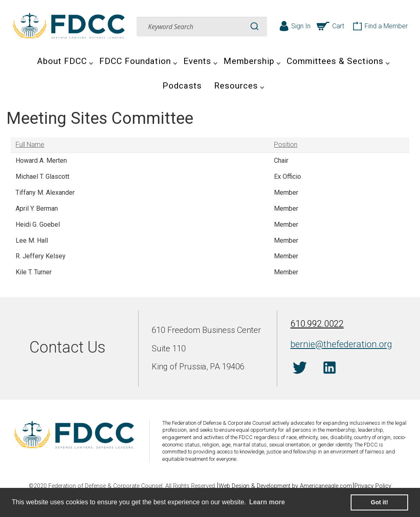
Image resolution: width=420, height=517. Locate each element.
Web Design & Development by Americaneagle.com (285, 486)
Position (286, 145)
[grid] (210, 209)
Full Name (30, 145)
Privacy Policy (377, 486)
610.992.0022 (315, 326)
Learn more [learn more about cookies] (267, 502)
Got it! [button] (379, 502)
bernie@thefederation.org (334, 343)
